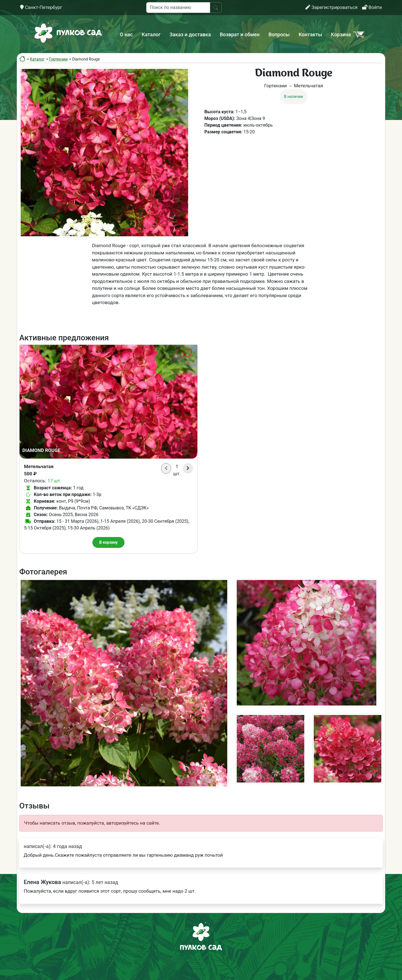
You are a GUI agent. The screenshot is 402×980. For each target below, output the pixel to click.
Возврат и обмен (240, 34)
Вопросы (279, 34)
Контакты (310, 34)
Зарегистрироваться (331, 7)
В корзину (109, 542)
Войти (372, 7)
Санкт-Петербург (41, 7)
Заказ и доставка (190, 34)
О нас (126, 34)
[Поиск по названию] (178, 8)
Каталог (151, 34)
